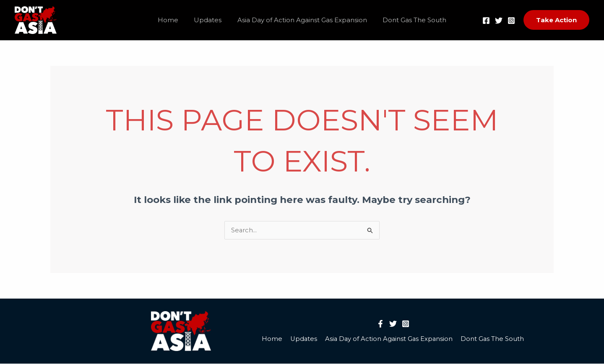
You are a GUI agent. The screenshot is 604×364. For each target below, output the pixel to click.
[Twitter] (499, 21)
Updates (209, 20)
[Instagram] (511, 21)
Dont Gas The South (410, 20)
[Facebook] (486, 21)
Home (173, 20)
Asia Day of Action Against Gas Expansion (301, 20)
